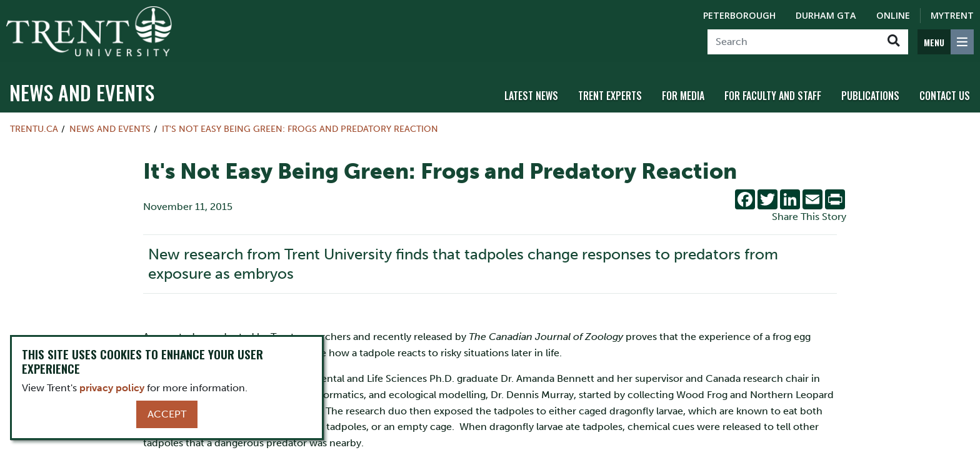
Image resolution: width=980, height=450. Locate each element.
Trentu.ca (34, 129)
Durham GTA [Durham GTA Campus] (826, 15)
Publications (870, 96)
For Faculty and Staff (773, 96)
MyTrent (952, 15)
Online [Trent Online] (893, 15)
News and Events (82, 92)
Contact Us (945, 96)
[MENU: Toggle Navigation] (946, 42)
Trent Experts (610, 96)
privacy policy (112, 388)
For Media (683, 96)
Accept (167, 414)
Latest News (531, 96)
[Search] (793, 42)
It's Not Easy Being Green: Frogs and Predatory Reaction (300, 129)
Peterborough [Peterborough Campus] (739, 15)
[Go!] (893, 42)
